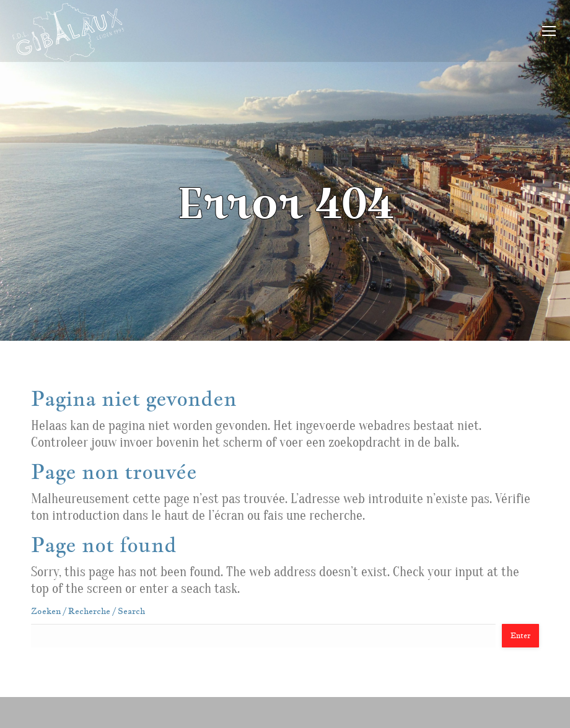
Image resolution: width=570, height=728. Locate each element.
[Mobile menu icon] (549, 31)
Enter (520, 635)
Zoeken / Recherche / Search (88, 611)
